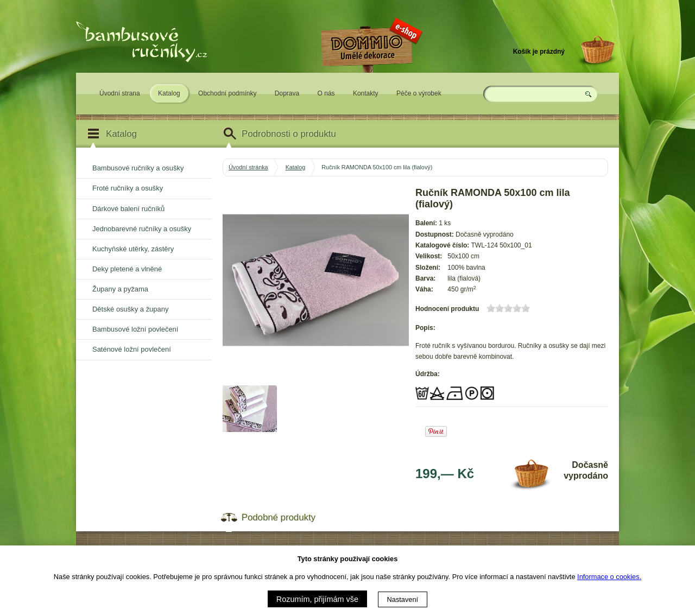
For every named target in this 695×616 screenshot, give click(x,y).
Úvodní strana (120, 93)
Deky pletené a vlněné (127, 269)
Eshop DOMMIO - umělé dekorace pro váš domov (370, 80)
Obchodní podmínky (227, 93)
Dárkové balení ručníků (128, 209)
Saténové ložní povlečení (132, 349)
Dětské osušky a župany (130, 309)
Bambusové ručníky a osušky (138, 168)
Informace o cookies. (609, 577)
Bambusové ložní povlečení (135, 329)
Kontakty (366, 93)
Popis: (425, 328)
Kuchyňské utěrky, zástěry (133, 249)
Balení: (426, 223)
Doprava (287, 93)
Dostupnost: (435, 234)
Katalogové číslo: (442, 245)
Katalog (169, 93)
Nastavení (403, 599)
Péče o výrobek (419, 93)
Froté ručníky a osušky (128, 188)
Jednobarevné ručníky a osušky (142, 229)
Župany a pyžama (120, 289)
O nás (326, 93)
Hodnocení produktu (447, 309)
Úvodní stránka (248, 167)
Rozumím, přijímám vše (317, 599)
